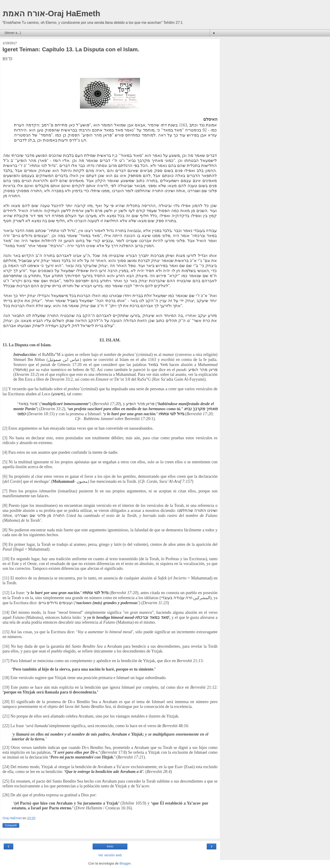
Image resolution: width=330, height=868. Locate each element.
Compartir (11, 825)
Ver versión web (110, 855)
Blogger (125, 863)
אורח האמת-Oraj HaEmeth (51, 14)
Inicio (110, 846)
